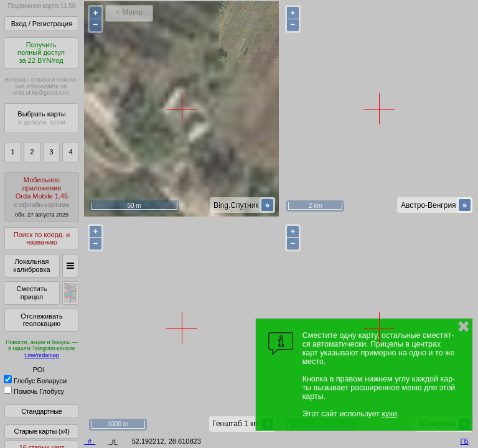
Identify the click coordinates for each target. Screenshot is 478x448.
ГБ (465, 441)
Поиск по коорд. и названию (42, 239)
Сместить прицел (31, 293)
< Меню (129, 12)
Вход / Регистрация (42, 24)
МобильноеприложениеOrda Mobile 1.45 (42, 197)
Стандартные (41, 411)
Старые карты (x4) (41, 431)
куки (389, 414)
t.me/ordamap (42, 355)
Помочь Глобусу (34, 391)
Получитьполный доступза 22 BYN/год (41, 53)
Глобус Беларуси (35, 381)
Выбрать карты (41, 118)
